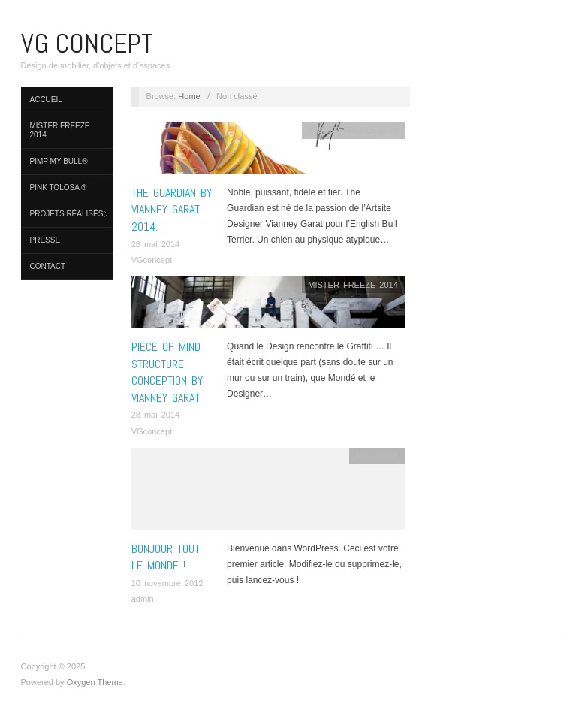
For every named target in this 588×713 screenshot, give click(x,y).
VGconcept (152, 260)
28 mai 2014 (156, 244)
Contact (48, 266)
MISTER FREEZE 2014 (60, 130)
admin (143, 599)
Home (189, 96)
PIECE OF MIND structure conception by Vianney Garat (167, 372)
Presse (45, 240)
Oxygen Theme (95, 682)
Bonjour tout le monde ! (166, 557)
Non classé (376, 455)
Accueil (46, 100)
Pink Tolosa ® (59, 187)
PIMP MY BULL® (59, 161)
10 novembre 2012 (167, 583)
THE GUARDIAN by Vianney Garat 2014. (172, 210)
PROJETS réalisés (67, 214)
